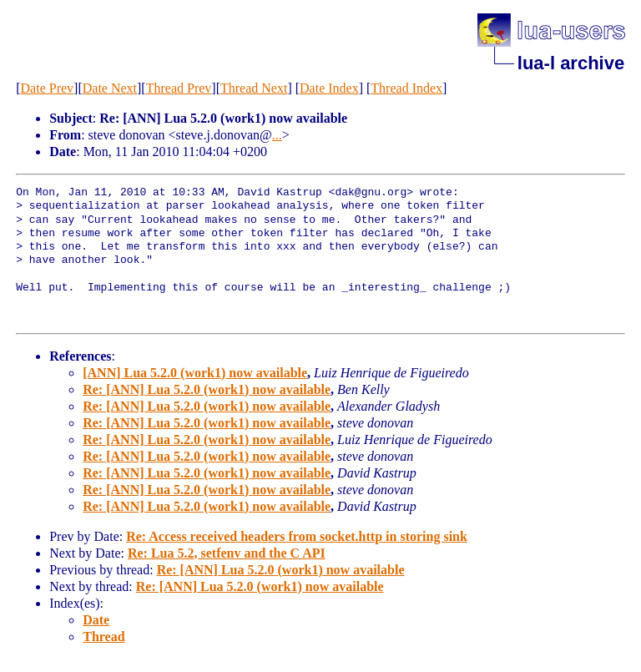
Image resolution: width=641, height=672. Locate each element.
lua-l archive (571, 63)
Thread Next (254, 88)
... (277, 135)
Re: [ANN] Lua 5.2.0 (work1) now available (207, 389)
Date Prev (48, 88)
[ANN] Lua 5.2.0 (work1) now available (195, 373)
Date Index (329, 88)
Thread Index (406, 88)
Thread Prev (179, 88)
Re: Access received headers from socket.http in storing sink (297, 536)
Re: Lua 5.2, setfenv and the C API (227, 553)
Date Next (110, 88)
